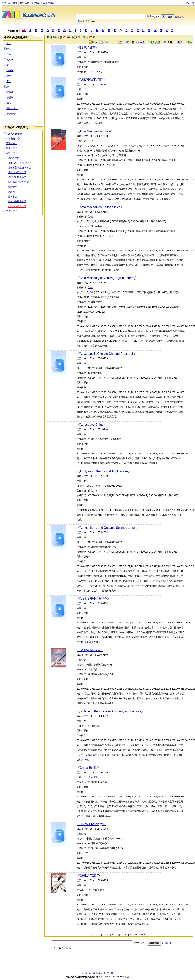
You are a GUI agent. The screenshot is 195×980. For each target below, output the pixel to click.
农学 (9, 87)
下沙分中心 (12, 143)
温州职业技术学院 (17, 177)
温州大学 (12, 192)
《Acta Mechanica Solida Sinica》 (100, 207)
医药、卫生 (12, 109)
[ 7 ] (121, 935)
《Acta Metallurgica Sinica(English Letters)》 (107, 278)
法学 (9, 54)
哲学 (9, 43)
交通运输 (93, 777)
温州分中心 (12, 153)
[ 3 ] (103, 935)
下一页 (142, 935)
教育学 (10, 60)
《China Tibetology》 (91, 824)
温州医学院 (14, 158)
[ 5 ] (112, 935)
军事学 (10, 92)
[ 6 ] (117, 935)
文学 (9, 65)
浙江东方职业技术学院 (19, 163)
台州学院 (12, 187)
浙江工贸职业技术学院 (19, 168)
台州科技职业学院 (17, 206)
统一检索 (13, 3)
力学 (91, 141)
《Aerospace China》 (92, 425)
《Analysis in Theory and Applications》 (104, 471)
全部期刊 (179, 17)
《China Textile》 (89, 768)
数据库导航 (49, 3)
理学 (9, 76)
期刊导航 (25, 3)
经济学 (10, 49)
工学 (9, 81)
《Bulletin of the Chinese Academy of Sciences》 (110, 711)
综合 (9, 103)
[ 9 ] (130, 935)
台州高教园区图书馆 (18, 182)
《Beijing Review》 (90, 650)
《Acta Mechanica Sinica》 (95, 131)
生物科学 (11, 114)
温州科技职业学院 (17, 172)
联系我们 (86, 973)
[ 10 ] (136, 935)
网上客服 (97, 973)
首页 (4, 3)
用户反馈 (109, 973)
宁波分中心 (12, 211)
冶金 (91, 217)
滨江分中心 (12, 148)
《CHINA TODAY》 (90, 876)
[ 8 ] (126, 935)
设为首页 (189, 3)
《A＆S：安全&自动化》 (94, 599)
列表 (106, 42)
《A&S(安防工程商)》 (92, 80)
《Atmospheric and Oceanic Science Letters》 (109, 528)
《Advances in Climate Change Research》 (107, 354)
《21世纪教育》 (88, 48)
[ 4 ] (108, 935)
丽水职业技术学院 (17, 202)
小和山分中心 (13, 139)
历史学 (10, 71)
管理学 (10, 98)
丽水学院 (12, 197)
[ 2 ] (99, 935)
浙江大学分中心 (14, 134)
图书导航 (36, 3)
